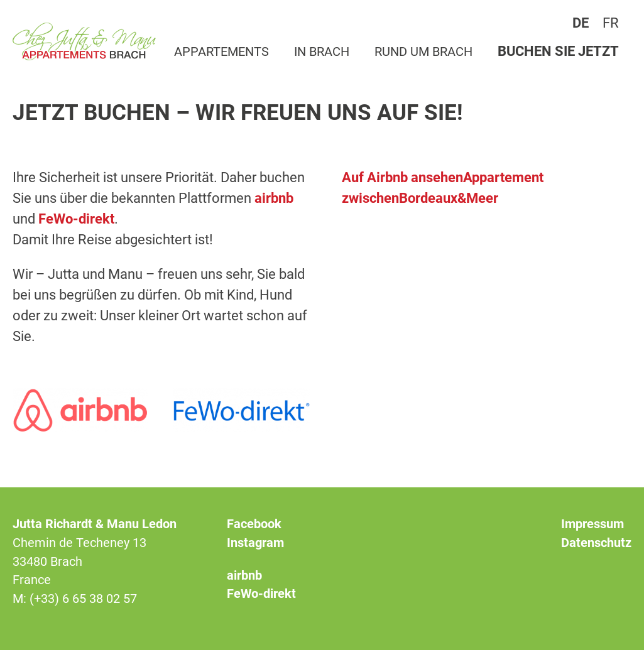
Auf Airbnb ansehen (402, 177)
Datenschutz (596, 543)
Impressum (592, 524)
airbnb (274, 198)
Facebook (254, 524)
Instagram (255, 543)
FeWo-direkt (76, 219)
